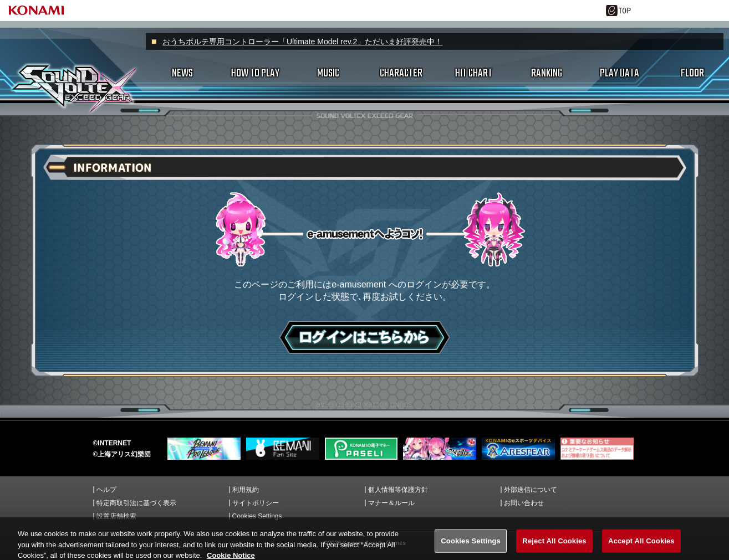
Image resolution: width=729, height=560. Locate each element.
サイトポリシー (256, 503)
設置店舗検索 (116, 516)
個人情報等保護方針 (398, 490)
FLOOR (692, 73)
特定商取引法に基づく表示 (136, 503)
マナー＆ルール (391, 503)
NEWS (182, 73)
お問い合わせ (524, 503)
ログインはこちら (364, 337)
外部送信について (531, 490)
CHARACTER (401, 73)
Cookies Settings (257, 516)
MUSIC (328, 73)
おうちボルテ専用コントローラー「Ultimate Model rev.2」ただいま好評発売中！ (302, 42)
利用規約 (246, 490)
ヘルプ (106, 490)
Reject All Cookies (554, 548)
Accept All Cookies (641, 548)
